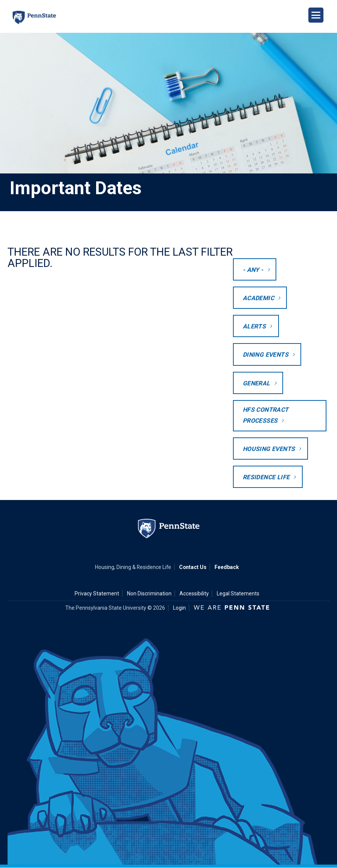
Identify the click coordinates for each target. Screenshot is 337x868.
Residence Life (266, 477)
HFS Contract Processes (266, 415)
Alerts (254, 326)
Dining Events (266, 355)
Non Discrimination (149, 593)
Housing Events (269, 449)
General (257, 383)
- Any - (253, 270)
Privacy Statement (97, 593)
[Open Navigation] (316, 15)
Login (179, 608)
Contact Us (193, 567)
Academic (258, 298)
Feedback (227, 567)
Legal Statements (238, 593)
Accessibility (194, 593)
